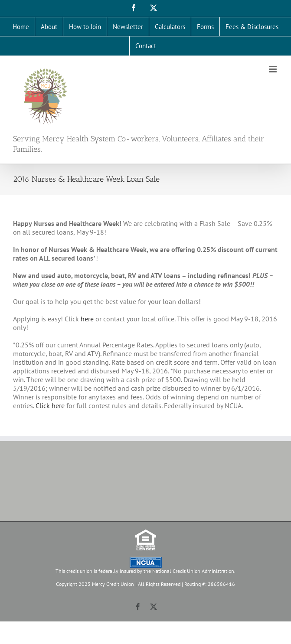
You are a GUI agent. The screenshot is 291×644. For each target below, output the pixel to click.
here (87, 319)
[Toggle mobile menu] (273, 69)
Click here (50, 405)
